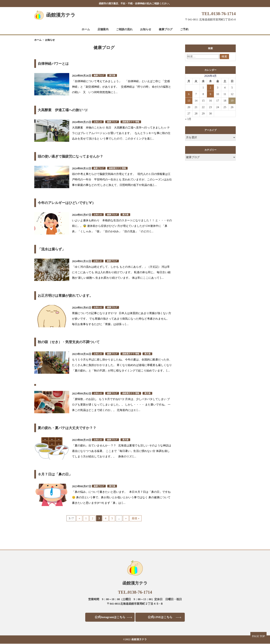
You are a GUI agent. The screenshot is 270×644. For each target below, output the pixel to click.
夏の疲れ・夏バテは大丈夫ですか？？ (67, 428)
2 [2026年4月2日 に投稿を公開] (210, 88)
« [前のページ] (79, 518)
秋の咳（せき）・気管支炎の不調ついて (69, 342)
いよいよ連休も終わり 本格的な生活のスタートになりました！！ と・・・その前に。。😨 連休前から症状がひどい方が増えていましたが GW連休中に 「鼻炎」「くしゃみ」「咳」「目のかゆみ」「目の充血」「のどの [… (122, 226)
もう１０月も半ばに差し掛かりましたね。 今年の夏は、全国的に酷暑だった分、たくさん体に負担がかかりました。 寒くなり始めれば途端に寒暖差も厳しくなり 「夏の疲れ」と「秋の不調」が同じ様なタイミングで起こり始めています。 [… (122, 365)
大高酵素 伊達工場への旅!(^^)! (63, 110)
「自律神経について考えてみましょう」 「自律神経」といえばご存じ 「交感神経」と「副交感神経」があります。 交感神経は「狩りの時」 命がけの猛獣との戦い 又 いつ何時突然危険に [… (122, 87)
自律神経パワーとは (53, 64)
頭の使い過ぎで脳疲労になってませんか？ (70, 156)
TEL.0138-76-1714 (219, 14)
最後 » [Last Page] (136, 518)
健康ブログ (166, 29)
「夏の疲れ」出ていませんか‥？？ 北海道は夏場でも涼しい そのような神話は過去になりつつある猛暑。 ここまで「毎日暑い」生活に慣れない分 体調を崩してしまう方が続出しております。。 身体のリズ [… (122, 451)
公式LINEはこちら (161, 617)
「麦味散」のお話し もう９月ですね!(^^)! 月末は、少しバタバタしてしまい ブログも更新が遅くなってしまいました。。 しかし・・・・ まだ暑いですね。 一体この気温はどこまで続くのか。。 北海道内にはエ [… (121, 405)
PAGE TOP (258, 636)
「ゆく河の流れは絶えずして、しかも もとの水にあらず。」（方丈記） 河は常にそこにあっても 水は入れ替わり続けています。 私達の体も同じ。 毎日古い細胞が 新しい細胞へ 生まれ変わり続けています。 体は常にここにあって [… (121, 272)
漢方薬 (112, 75)
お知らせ (146, 29)
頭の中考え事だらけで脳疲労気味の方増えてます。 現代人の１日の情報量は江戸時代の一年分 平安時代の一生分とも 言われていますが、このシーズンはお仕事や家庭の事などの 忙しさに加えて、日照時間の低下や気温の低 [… (122, 179)
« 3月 (188, 119)
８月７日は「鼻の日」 (55, 474)
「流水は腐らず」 (51, 249)
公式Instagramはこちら (109, 617)
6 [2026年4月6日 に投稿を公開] (189, 94)
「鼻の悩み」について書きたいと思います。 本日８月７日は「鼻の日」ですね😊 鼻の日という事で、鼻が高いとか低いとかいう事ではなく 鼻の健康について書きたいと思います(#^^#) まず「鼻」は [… (121, 497)
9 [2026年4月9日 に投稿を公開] (210, 94)
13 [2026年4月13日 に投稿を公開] (189, 101)
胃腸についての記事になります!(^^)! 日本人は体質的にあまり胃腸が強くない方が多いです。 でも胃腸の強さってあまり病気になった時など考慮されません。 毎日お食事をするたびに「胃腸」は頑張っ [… (122, 319)
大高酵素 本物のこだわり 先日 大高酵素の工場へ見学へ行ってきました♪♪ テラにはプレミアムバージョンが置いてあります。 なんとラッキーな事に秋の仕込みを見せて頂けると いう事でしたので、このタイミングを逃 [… (121, 133)
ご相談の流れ (124, 29)
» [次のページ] (126, 518)
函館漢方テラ (61, 15)
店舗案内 (103, 29)
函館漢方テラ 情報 (131, 122)
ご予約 (184, 29)
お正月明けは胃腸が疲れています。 (65, 296)
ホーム (86, 29)
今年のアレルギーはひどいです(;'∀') (66, 203)
